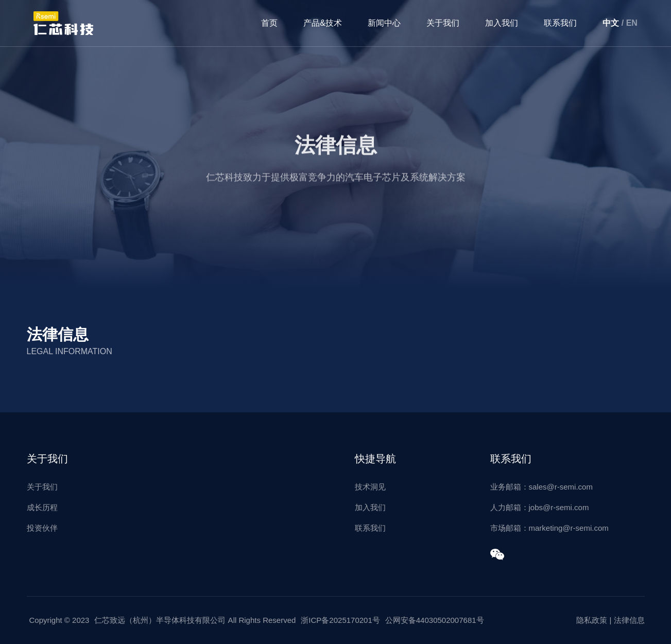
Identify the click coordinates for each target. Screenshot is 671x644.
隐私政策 (592, 620)
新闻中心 (384, 23)
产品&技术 (323, 23)
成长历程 (42, 507)
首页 (269, 23)
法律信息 (629, 620)
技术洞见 (370, 487)
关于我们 (443, 23)
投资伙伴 (42, 528)
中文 (611, 23)
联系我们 (560, 23)
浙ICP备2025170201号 (340, 620)
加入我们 (502, 23)
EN (632, 23)
